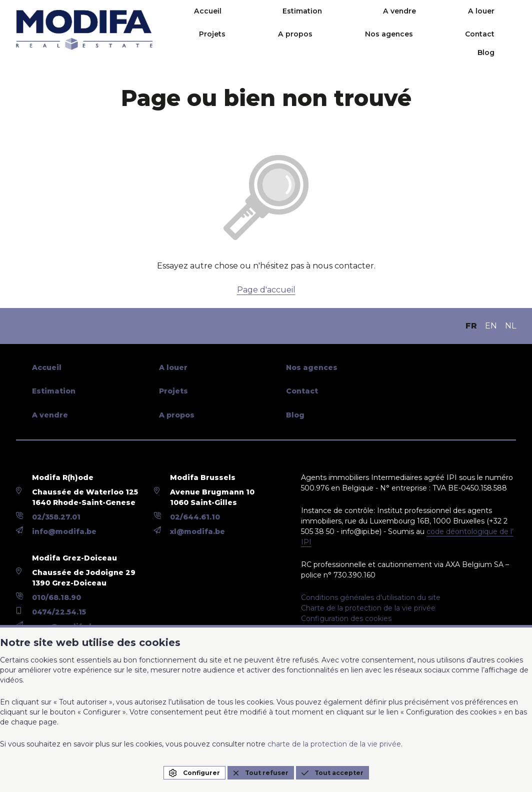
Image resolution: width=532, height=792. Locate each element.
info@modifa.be (64, 531)
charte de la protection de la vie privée (334, 744)
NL (510, 326)
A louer (394, 20)
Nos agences (397, 43)
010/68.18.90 (56, 597)
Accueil (206, 20)
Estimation (272, 20)
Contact (460, 43)
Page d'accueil (266, 290)
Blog (507, 43)
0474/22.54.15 (59, 612)
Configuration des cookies (346, 618)
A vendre (341, 20)
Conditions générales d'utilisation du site (371, 597)
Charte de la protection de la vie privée (368, 608)
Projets (445, 20)
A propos (499, 20)
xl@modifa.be (197, 531)
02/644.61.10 (195, 517)
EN (491, 326)
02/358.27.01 (56, 517)
